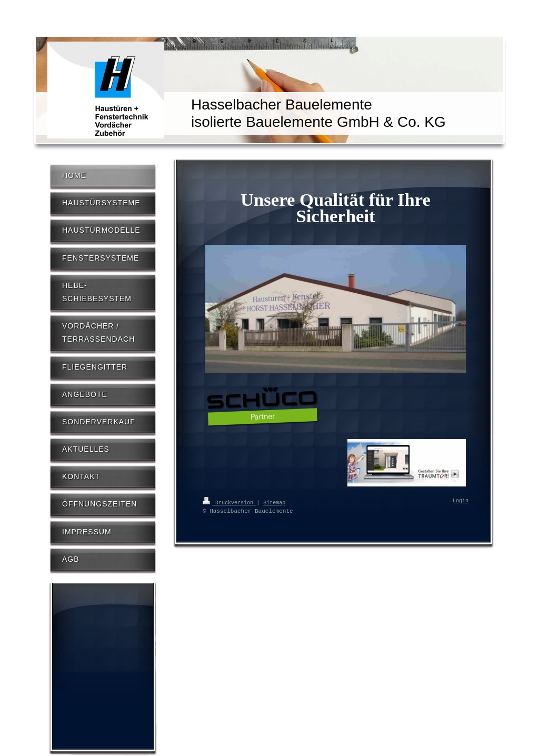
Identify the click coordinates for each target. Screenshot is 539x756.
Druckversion (229, 502)
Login (461, 501)
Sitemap (274, 502)
